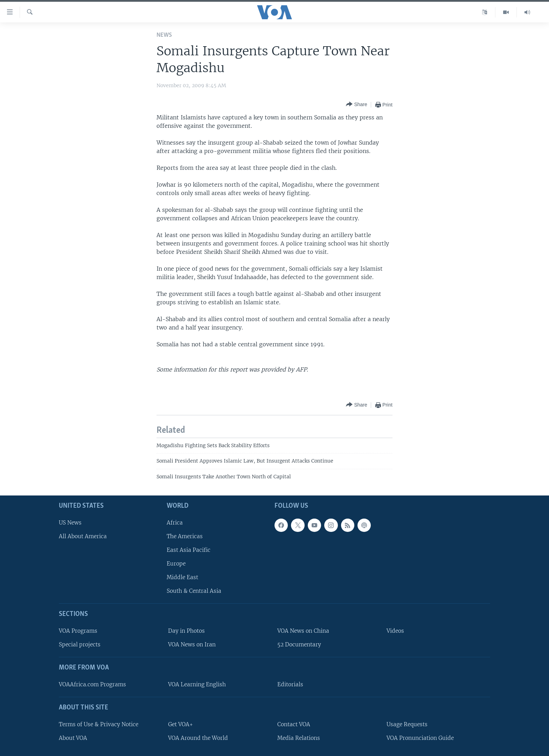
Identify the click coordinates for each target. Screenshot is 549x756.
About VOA (73, 738)
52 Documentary (299, 644)
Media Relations (299, 738)
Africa (175, 523)
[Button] (356, 105)
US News (70, 523)
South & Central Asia (194, 591)
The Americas (185, 536)
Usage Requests (407, 724)
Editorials (290, 684)
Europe (176, 564)
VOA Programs (78, 631)
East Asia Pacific (189, 550)
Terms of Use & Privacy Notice (99, 724)
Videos (395, 631)
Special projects (80, 644)
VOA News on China (303, 631)
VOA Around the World (198, 738)
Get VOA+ (180, 724)
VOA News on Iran (192, 644)
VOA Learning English (197, 684)
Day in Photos (186, 631)
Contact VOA (294, 724)
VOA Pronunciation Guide (420, 738)
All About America (83, 536)
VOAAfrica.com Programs (92, 684)
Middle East (182, 577)
